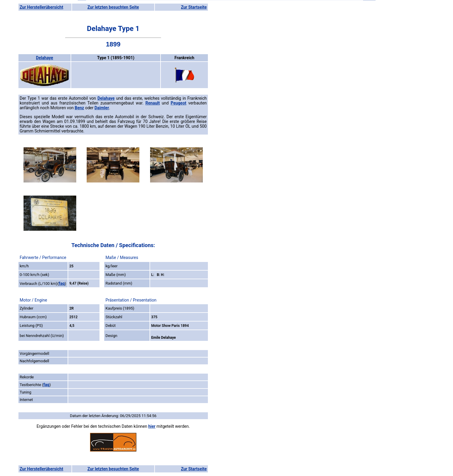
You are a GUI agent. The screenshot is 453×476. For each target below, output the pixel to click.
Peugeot (179, 103)
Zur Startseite (194, 7)
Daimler (102, 108)
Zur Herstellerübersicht (41, 7)
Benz (79, 108)
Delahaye (45, 58)
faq (62, 283)
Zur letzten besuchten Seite (113, 7)
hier (152, 426)
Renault (152, 103)
